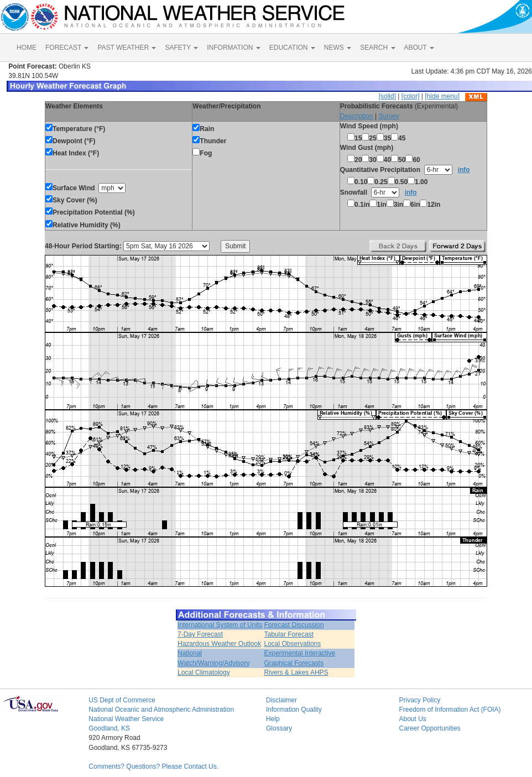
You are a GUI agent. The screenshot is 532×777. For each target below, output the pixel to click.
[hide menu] (442, 96)
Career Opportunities (429, 728)
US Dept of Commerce (122, 700)
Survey (388, 116)
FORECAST (67, 48)
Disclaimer (281, 700)
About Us (412, 719)
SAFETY (181, 48)
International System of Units (220, 625)
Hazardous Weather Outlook (219, 644)
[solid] (387, 96)
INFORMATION (233, 48)
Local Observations (293, 644)
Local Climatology (204, 672)
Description (357, 116)
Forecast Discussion (294, 625)
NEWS (338, 48)
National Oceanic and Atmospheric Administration (161, 710)
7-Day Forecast (200, 634)
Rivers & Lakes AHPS (296, 672)
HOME (27, 48)
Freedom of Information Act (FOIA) (450, 710)
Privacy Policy (419, 700)
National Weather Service (126, 719)
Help (273, 719)
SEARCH (377, 48)
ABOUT (419, 48)
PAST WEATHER (127, 48)
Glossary (279, 728)
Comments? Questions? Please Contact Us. (153, 766)
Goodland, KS (109, 728)
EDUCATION (292, 48)
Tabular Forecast (289, 634)
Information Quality (294, 710)
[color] (411, 96)
